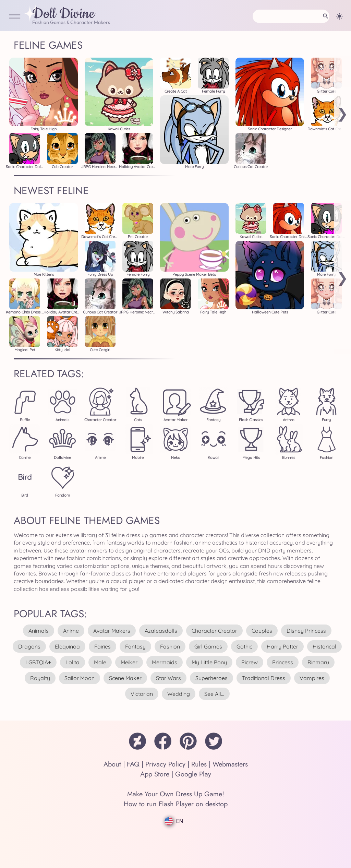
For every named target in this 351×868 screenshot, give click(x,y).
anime (71, 631)
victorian (142, 694)
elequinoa (67, 646)
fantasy (135, 646)
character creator (214, 631)
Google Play (193, 774)
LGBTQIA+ (38, 662)
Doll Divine (63, 14)
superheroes (211, 678)
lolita (72, 662)
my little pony (209, 662)
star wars (168, 678)
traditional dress (264, 678)
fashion (170, 646)
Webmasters (230, 764)
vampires (312, 678)
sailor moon (80, 678)
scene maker (125, 678)
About (112, 764)
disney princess (306, 631)
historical (324, 646)
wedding (179, 694)
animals (39, 631)
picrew (250, 662)
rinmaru (318, 662)
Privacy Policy (165, 764)
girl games (208, 646)
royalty (40, 678)
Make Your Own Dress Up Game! (176, 794)
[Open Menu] (15, 17)
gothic (244, 646)
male (100, 662)
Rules (199, 764)
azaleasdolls (161, 631)
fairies (102, 646)
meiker (129, 662)
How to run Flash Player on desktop (176, 804)
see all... (214, 694)
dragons (29, 646)
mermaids (165, 662)
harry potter (282, 646)
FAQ (133, 764)
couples (262, 631)
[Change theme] (339, 16)
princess (283, 662)
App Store (155, 774)
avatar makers (112, 631)
